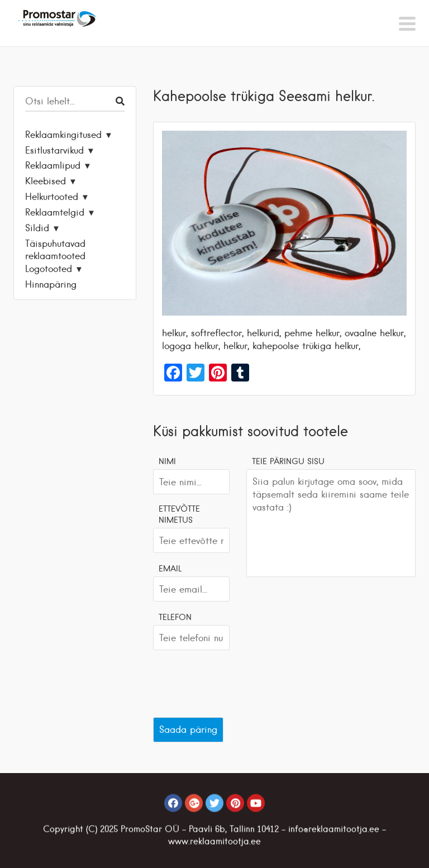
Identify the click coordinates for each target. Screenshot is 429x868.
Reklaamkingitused (63, 135)
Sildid (37, 228)
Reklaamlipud (53, 165)
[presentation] (238, 681)
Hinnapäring (51, 284)
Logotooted (49, 269)
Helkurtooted (52, 197)
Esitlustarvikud (54, 150)
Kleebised (46, 181)
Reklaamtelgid (55, 212)
